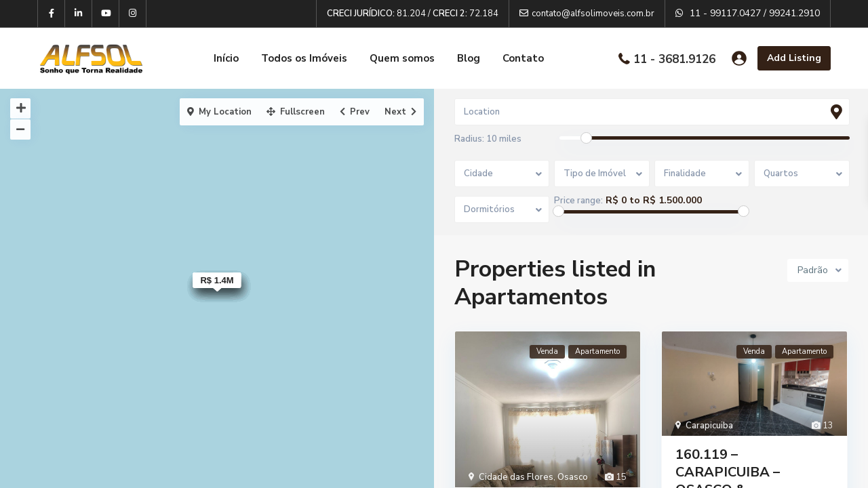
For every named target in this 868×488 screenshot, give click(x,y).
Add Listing (794, 58)
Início (226, 58)
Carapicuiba (709, 426)
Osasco (573, 478)
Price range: (579, 201)
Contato (523, 58)
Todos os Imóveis (304, 58)
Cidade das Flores (516, 478)
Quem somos (402, 58)
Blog (469, 58)
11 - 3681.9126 (674, 59)
